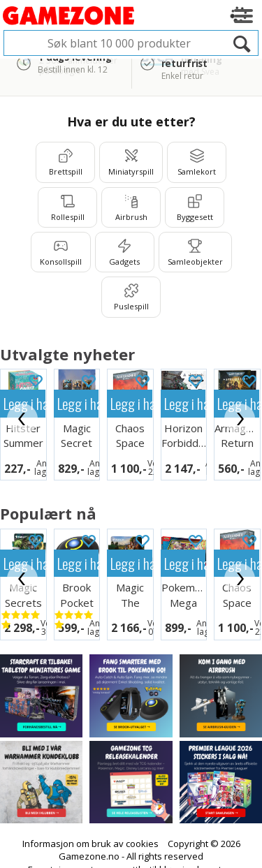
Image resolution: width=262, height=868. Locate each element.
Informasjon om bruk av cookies (90, 844)
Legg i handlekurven (78, 403)
